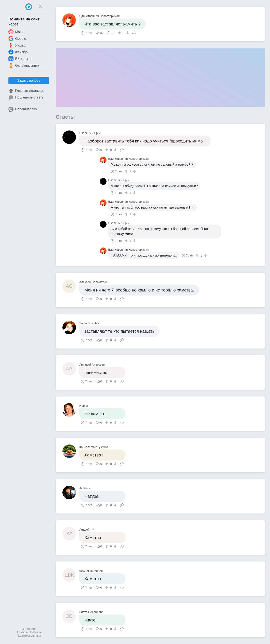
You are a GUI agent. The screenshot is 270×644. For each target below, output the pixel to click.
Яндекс (18, 45)
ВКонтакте (20, 59)
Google (17, 39)
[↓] (127, 33)
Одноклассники (24, 65)
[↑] (120, 33)
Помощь (36, 632)
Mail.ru (17, 32)
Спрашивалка (23, 109)
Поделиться (134, 32)
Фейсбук (18, 52)
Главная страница (26, 91)
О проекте (29, 629)
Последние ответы (26, 97)
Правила (22, 632)
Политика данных (29, 636)
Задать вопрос (29, 80)
